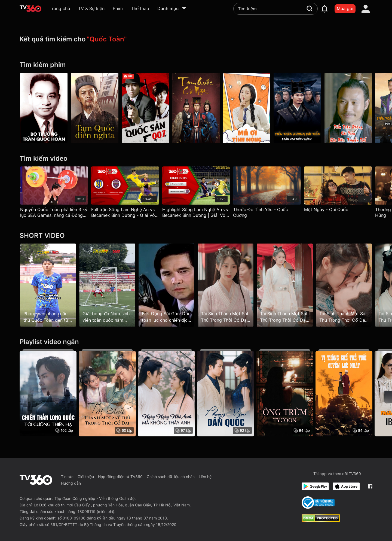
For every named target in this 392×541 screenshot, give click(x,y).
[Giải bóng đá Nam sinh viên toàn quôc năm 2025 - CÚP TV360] (107, 285)
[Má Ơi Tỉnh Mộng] (247, 108)
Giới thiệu (86, 477)
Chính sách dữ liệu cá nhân (171, 477)
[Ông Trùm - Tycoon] (285, 393)
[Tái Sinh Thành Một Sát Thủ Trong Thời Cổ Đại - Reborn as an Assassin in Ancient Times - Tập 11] (226, 285)
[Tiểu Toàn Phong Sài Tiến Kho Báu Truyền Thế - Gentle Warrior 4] (348, 108)
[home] (30, 9)
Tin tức (67, 477)
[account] (366, 9)
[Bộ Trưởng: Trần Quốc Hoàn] (44, 108)
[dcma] (321, 521)
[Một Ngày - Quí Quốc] (338, 191)
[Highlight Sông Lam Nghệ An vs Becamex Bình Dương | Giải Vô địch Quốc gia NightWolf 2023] (196, 194)
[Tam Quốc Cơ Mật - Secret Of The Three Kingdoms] (196, 108)
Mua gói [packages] (345, 8)
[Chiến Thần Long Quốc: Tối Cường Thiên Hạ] (48, 393)
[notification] (324, 9)
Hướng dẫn (71, 483)
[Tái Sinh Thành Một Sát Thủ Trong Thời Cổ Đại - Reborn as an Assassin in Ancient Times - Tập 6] (344, 285)
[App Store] (346, 486)
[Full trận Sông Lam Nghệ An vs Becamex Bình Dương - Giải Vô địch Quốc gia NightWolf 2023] (125, 194)
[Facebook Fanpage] (370, 486)
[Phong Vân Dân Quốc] (226, 393)
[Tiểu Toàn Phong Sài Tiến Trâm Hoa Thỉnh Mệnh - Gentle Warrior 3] (297, 108)
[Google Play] (315, 486)
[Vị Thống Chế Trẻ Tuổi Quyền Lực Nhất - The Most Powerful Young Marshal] (344, 393)
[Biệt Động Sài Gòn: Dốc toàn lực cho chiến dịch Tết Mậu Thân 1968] (166, 285)
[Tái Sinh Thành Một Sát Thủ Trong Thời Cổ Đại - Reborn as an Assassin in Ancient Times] (107, 393)
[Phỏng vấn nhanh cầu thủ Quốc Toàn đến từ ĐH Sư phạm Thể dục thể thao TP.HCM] (48, 285)
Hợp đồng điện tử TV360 (120, 477)
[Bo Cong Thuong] (318, 503)
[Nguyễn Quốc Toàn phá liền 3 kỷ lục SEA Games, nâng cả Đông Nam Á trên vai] (54, 194)
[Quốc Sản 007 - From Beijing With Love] (145, 108)
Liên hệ (205, 477)
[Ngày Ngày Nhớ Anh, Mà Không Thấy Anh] (166, 393)
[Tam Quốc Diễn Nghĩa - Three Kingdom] (94, 108)
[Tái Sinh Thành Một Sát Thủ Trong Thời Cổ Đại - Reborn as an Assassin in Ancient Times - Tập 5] (285, 285)
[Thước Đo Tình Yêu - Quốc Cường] (267, 194)
